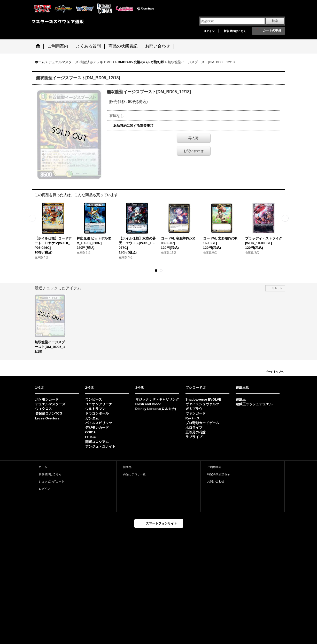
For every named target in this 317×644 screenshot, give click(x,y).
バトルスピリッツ (99, 423)
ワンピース (94, 399)
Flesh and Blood (148, 404)
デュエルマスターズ (50, 404)
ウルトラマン (95, 409)
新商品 (127, 467)
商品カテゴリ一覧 (134, 474)
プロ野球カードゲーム (202, 423)
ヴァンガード (196, 413)
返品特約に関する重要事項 (133, 126)
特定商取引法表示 (219, 474)
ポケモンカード (47, 399)
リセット (277, 288)
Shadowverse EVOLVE (203, 399)
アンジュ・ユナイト (100, 446)
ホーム (43, 467)
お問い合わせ (194, 151)
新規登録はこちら (235, 31)
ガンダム (92, 418)
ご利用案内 (214, 467)
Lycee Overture (47, 418)
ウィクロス (44, 409)
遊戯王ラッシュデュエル (254, 404)
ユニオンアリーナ (99, 404)
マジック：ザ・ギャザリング (157, 399)
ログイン (209, 31)
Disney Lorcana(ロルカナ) (156, 409)
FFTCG (91, 437)
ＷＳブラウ (194, 409)
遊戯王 (241, 399)
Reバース (193, 418)
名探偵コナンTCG (49, 413)
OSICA (91, 432)
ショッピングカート (52, 481)
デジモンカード (97, 428)
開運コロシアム (97, 442)
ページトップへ (275, 372)
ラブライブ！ (196, 437)
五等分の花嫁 (196, 432)
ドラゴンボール (97, 413)
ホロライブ (194, 428)
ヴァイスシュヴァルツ (202, 404)
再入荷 (193, 138)
